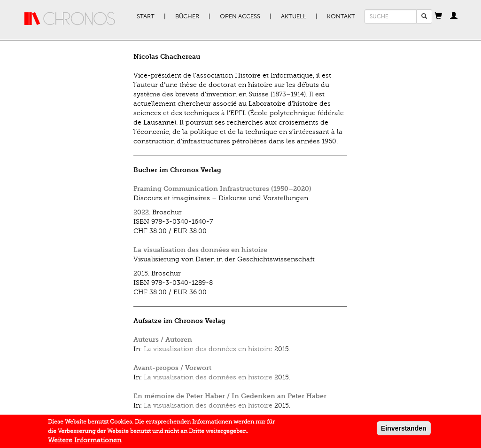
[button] (438, 16)
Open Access (240, 16)
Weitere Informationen (85, 441)
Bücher (187, 16)
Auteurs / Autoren (163, 340)
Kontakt (341, 16)
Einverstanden (403, 429)
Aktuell (294, 16)
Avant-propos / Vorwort (172, 368)
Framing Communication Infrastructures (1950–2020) (222, 189)
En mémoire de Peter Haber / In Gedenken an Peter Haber (230, 396)
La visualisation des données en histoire (200, 250)
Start (146, 16)
